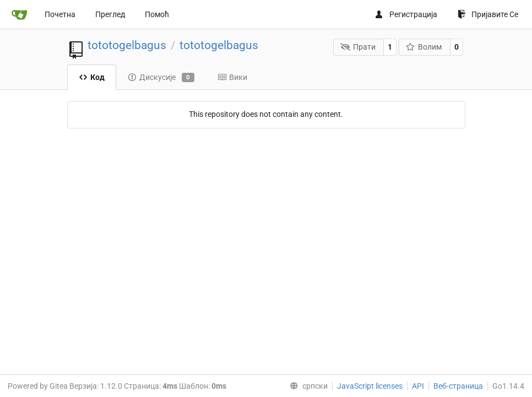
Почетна (60, 14)
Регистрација (406, 14)
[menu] (306, 386)
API (418, 386)
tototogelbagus (127, 45)
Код (92, 77)
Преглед (110, 14)
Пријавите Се (488, 14)
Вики (232, 77)
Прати (358, 47)
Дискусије (161, 78)
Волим (424, 47)
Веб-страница (458, 386)
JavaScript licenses (370, 386)
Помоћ (157, 14)
